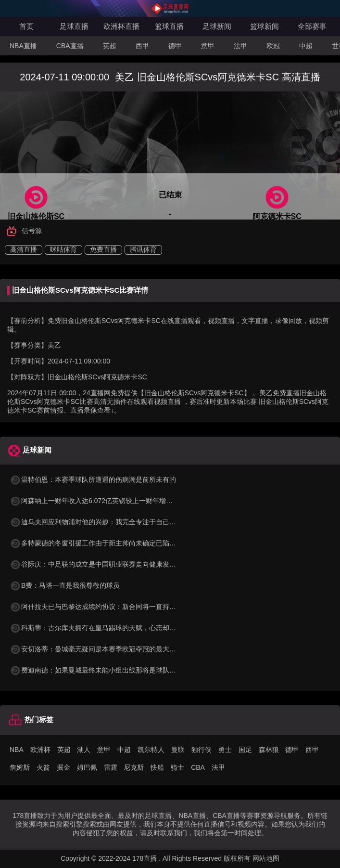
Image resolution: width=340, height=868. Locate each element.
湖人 (84, 750)
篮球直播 (169, 26)
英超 (110, 46)
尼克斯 (134, 767)
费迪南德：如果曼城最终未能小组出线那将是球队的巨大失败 (106, 670)
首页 (26, 26)
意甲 (208, 46)
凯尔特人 (151, 750)
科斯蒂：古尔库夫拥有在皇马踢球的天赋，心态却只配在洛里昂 (110, 628)
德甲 (175, 46)
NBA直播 (23, 46)
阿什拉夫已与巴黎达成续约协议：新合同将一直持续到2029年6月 (112, 607)
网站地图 (266, 858)
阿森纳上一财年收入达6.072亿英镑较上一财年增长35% (98, 501)
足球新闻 (217, 26)
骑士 (177, 767)
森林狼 (269, 750)
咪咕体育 (63, 249)
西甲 (142, 46)
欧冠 (273, 46)
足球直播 (74, 26)
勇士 (225, 750)
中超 (306, 46)
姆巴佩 (87, 767)
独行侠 (201, 750)
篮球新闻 (264, 26)
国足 (245, 750)
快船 (157, 767)
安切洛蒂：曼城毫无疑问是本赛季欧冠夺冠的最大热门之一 (103, 649)
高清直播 (24, 249)
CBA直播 (70, 46)
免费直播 (103, 249)
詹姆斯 (20, 767)
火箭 (43, 767)
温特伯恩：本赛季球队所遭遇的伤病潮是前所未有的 (93, 479)
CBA (198, 767)
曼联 (178, 750)
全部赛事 (312, 26)
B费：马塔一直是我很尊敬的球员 (65, 585)
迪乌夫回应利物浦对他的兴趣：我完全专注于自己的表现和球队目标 (116, 522)
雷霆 (111, 767)
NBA (17, 750)
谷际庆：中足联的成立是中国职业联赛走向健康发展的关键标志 (110, 564)
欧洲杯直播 (121, 26)
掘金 (63, 767)
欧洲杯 (40, 750)
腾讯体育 (143, 249)
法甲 (240, 46)
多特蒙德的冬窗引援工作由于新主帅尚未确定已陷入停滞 (100, 543)
